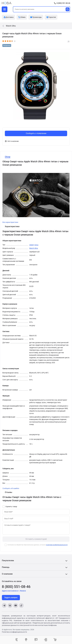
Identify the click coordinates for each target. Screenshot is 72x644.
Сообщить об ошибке (11, 488)
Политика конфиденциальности (14, 632)
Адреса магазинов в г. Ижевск (14, 591)
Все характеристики (10, 222)
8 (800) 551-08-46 (63, 3)
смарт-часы (34, 245)
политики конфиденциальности (57, 545)
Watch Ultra (34, 248)
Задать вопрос (11, 598)
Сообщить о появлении (36, 133)
